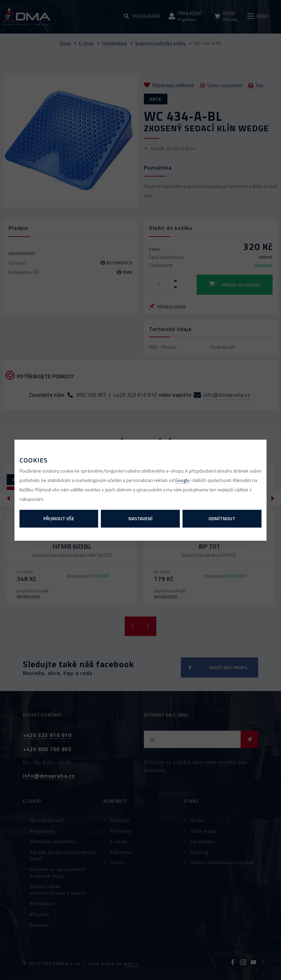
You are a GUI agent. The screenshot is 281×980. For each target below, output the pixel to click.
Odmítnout (222, 518)
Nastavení (140, 518)
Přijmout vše (59, 518)
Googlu (182, 480)
